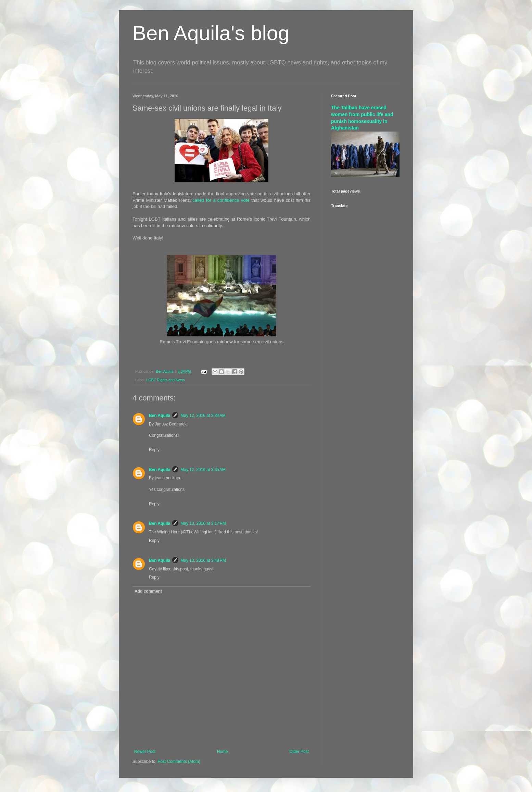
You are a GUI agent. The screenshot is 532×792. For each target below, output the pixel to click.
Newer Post (145, 752)
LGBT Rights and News (166, 380)
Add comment (148, 591)
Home (223, 752)
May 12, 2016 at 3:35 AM (203, 470)
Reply (154, 450)
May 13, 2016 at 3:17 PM (203, 523)
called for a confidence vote (221, 200)
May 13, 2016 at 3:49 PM (203, 560)
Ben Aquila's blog (211, 33)
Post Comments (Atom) (179, 762)
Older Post (299, 752)
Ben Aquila (160, 416)
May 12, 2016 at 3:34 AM (203, 416)
